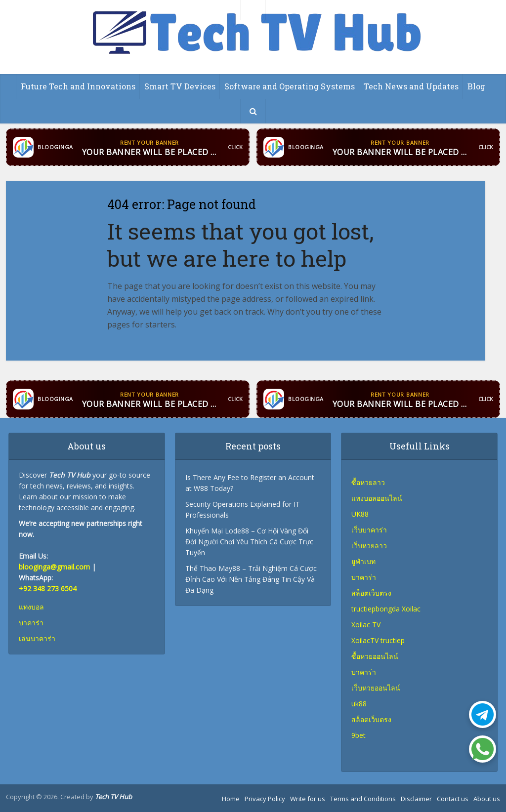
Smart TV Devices (180, 86)
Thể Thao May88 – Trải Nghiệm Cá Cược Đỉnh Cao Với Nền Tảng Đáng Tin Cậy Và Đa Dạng (251, 579)
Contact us (453, 799)
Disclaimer (416, 799)
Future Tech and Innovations (78, 86)
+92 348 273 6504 (48, 589)
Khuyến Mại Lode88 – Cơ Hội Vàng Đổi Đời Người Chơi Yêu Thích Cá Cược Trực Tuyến (249, 542)
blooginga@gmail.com (54, 567)
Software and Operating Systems (290, 86)
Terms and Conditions (363, 799)
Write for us (308, 799)
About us (487, 799)
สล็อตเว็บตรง (371, 719)
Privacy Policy (265, 799)
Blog (476, 86)
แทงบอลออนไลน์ (377, 498)
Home (231, 799)
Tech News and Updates (411, 86)
